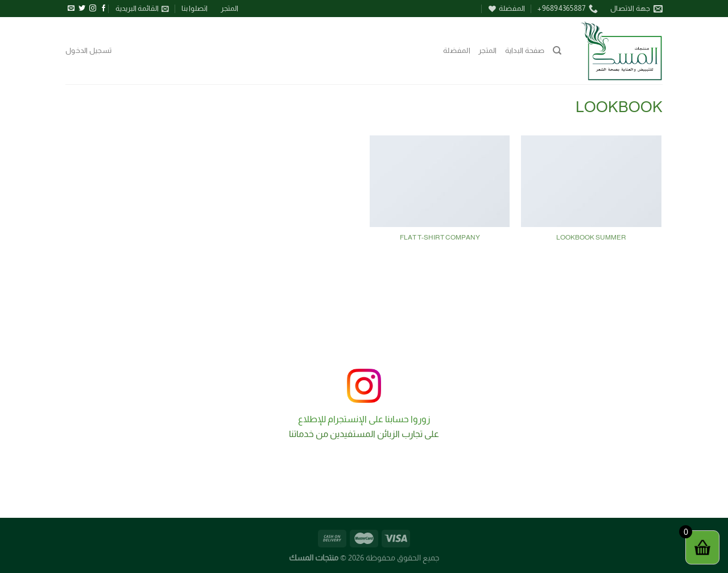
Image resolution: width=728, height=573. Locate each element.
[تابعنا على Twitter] (82, 9)
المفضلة (457, 50)
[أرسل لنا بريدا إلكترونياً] (71, 9)
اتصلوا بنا (195, 8)
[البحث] (557, 51)
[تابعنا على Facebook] (104, 9)
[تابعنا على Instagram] (93, 9)
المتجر (229, 8)
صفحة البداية (525, 50)
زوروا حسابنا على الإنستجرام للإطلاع (364, 419)
